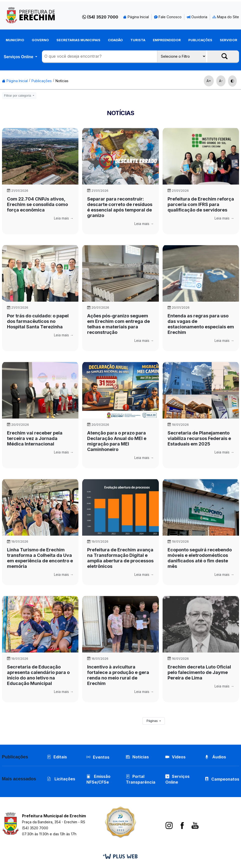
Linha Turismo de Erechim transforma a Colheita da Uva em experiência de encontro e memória (40, 558)
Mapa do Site (226, 17)
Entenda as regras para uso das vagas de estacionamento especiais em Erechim (201, 324)
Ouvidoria (197, 17)
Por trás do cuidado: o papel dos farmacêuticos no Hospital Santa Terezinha (38, 321)
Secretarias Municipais (78, 40)
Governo (40, 40)
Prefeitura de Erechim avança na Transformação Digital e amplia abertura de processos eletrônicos (120, 558)
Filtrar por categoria (18, 96)
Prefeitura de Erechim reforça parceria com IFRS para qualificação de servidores (201, 204)
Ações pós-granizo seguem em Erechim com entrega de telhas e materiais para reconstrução (119, 324)
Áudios (215, 757)
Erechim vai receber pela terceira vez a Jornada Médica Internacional (35, 438)
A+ (209, 81)
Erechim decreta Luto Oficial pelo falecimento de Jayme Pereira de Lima (199, 672)
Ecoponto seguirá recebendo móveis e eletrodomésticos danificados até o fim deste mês (200, 558)
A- (221, 81)
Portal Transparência (141, 779)
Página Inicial (136, 17)
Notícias (62, 81)
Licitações (61, 779)
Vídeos (175, 757)
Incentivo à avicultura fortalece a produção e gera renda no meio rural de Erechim (118, 675)
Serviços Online (19, 57)
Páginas (152, 721)
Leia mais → (64, 218)
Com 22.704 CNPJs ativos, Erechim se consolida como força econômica (37, 204)
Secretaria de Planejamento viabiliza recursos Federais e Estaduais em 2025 (199, 438)
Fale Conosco (168, 17)
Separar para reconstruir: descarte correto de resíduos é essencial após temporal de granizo (120, 207)
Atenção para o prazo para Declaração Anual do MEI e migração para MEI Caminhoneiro (117, 441)
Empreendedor (167, 40)
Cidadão (115, 40)
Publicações (200, 40)
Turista (138, 40)
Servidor (229, 40)
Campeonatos (225, 779)
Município (15, 40)
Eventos (101, 757)
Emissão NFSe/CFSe (98, 779)
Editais (57, 757)
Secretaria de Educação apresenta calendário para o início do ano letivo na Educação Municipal (38, 675)
